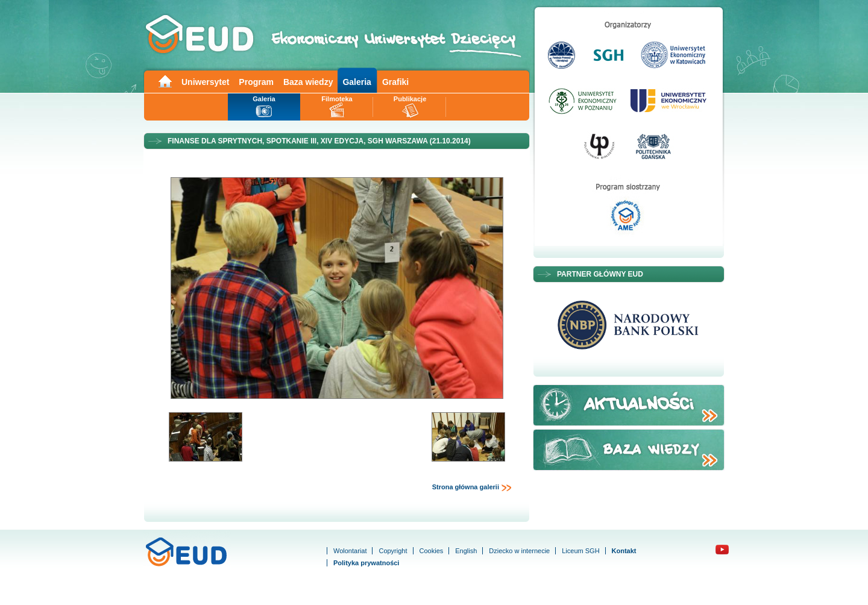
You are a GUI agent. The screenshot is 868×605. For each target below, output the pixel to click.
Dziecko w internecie (519, 551)
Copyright (393, 551)
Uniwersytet (205, 82)
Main (165, 80)
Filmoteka (337, 99)
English (466, 551)
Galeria (357, 82)
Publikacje (410, 99)
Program (256, 82)
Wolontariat (350, 551)
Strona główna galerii (472, 487)
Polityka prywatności (366, 563)
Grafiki (395, 82)
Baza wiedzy (308, 82)
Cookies (432, 551)
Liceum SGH (580, 551)
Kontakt (624, 551)
